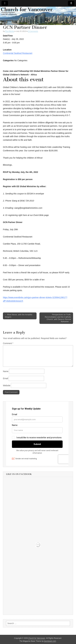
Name (6, 371)
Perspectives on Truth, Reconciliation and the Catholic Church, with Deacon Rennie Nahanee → (58, 318)
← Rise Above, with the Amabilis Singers (19, 316)
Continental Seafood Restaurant (18, 53)
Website (7, 385)
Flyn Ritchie (10, 31)
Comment (8, 343)
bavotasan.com (50, 641)
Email (6, 378)
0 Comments (33, 31)
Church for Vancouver (37, 638)
